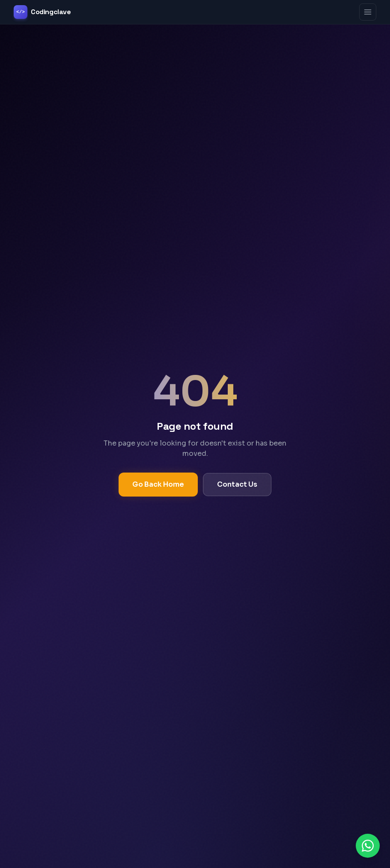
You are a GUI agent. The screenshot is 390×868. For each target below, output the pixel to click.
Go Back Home (158, 484)
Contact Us (237, 484)
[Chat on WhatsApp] (368, 846)
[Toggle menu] (368, 12)
